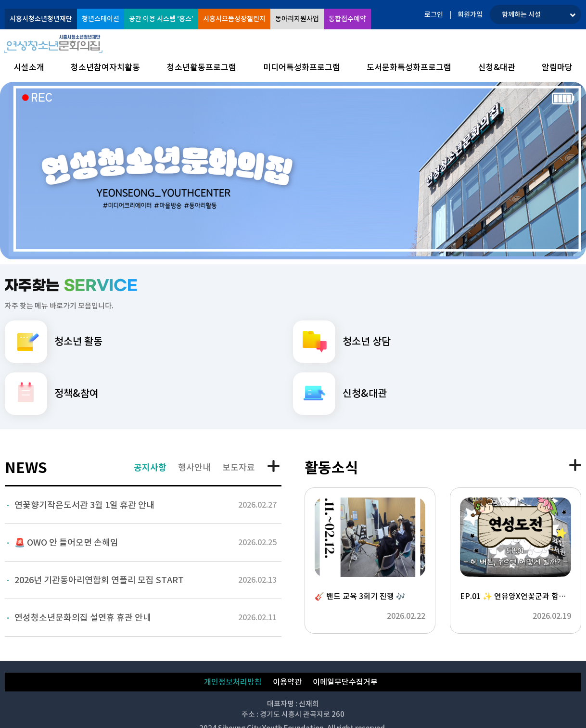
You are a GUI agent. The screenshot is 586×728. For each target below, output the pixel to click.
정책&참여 (52, 394)
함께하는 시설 (521, 14)
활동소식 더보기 (575, 465)
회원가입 (470, 14)
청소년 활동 (54, 342)
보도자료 (239, 467)
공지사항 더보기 (274, 467)
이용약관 (287, 682)
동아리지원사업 (297, 19)
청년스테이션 (101, 19)
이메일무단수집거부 (345, 682)
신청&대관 (340, 394)
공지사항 (150, 467)
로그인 (434, 14)
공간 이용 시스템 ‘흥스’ (161, 19)
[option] (293, 171)
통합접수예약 (347, 19)
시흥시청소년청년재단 (41, 19)
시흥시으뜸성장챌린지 (234, 19)
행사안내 (194, 467)
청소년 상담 (342, 342)
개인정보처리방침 (233, 682)
